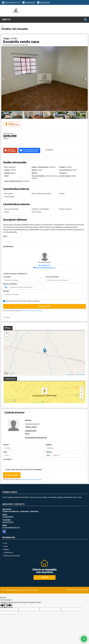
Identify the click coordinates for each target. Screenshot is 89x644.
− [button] (7, 337)
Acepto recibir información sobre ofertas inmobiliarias (24, 470)
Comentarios (8, 459)
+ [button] (7, 333)
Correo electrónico (53, 277)
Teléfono (49, 452)
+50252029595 (45, 2)
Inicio (3, 26)
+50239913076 (30, 2)
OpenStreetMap (80, 375)
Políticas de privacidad (12, 556)
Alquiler (6, 549)
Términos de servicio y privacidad (32, 311)
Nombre (6, 445)
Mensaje (6, 291)
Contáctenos (8, 553)
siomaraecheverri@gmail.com (45, 268)
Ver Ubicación (38, 396)
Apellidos (49, 445)
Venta (6, 546)
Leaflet (68, 375)
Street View (13, 124)
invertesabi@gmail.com (11, 527)
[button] (86, 48)
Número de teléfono (10, 284)
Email (5, 452)
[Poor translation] (8, 606)
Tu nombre (7, 277)
